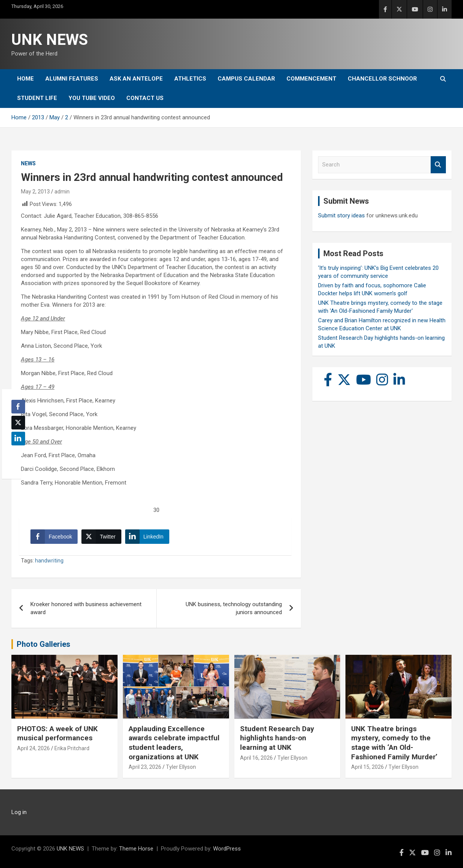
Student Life (37, 98)
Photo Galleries (44, 644)
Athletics (190, 79)
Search (438, 165)
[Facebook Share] (54, 537)
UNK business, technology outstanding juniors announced (234, 608)
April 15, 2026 (368, 767)
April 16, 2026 (256, 758)
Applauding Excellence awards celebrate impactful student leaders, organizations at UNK (174, 743)
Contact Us (145, 98)
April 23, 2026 (145, 767)
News (28, 163)
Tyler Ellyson (181, 767)
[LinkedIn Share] (147, 537)
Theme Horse (136, 849)
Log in (19, 812)
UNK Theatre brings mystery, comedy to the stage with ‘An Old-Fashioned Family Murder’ (394, 743)
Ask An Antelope (136, 79)
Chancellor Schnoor (382, 79)
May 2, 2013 (35, 192)
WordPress (227, 849)
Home (25, 79)
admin (62, 192)
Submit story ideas (341, 215)
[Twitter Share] (101, 537)
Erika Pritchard (72, 748)
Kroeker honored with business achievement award (86, 608)
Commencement (311, 79)
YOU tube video (92, 98)
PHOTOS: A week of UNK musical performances (57, 733)
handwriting (49, 561)
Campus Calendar (246, 79)
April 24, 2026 (33, 748)
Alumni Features (72, 79)
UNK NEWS (50, 40)
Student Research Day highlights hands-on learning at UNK (277, 738)
